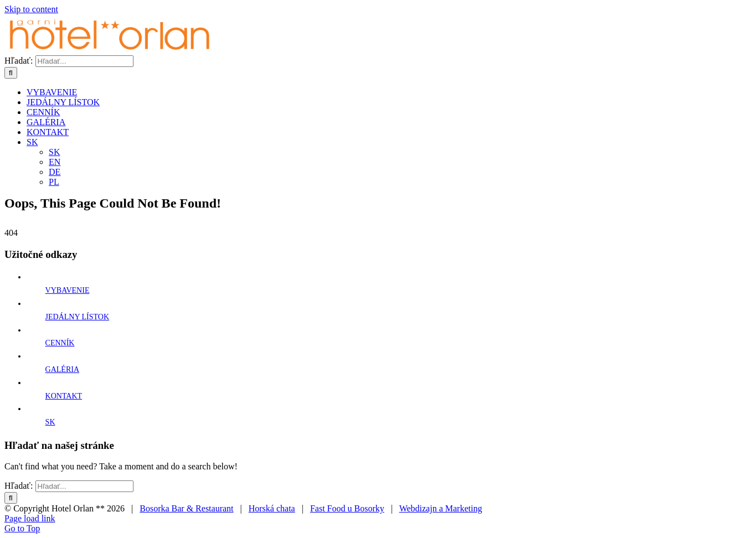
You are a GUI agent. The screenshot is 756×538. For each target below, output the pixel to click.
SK (50, 422)
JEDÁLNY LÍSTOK (78, 317)
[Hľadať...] (84, 61)
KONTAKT (64, 396)
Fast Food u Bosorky (347, 508)
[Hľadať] (11, 73)
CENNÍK (60, 343)
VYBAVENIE (68, 290)
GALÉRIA (62, 369)
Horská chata (272, 508)
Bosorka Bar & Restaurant (186, 508)
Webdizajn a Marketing (441, 508)
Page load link (30, 518)
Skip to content (31, 9)
